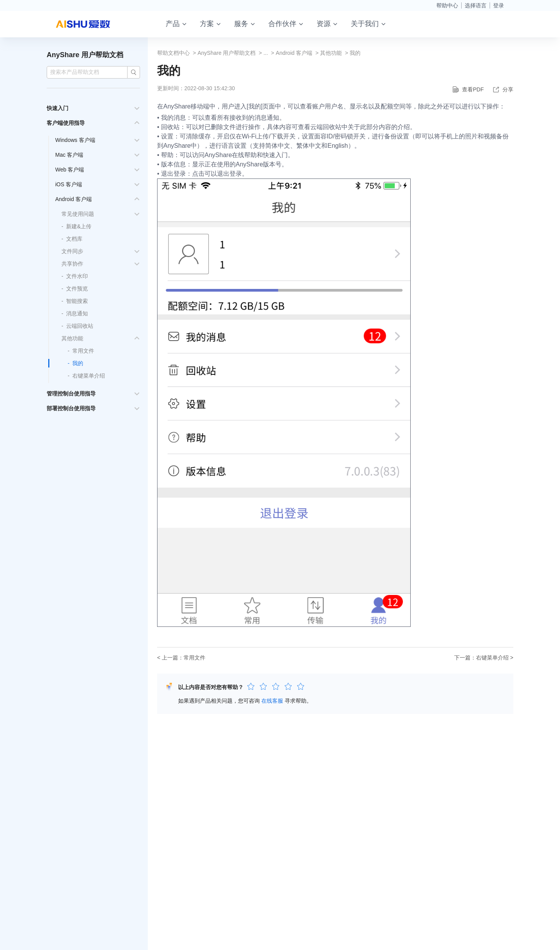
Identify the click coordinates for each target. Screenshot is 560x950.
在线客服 (272, 701)
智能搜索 (77, 301)
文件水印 (77, 276)
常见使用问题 (78, 214)
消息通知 (77, 313)
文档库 (74, 239)
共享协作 (72, 264)
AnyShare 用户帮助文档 (85, 55)
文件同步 (72, 251)
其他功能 (72, 338)
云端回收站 (80, 326)
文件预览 (77, 289)
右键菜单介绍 (89, 376)
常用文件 (83, 351)
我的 (78, 363)
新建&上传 (79, 226)
